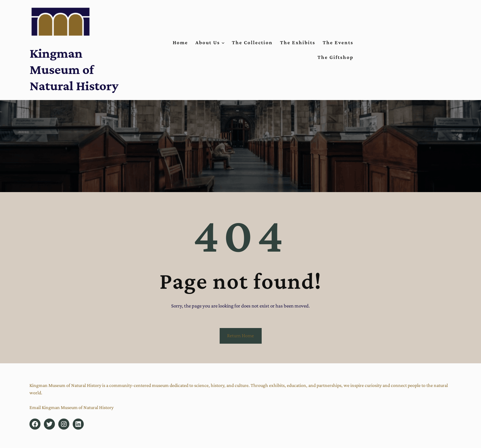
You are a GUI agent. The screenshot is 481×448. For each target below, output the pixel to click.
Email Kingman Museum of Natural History (71, 407)
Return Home (240, 336)
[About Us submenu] (223, 43)
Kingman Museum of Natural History (74, 69)
